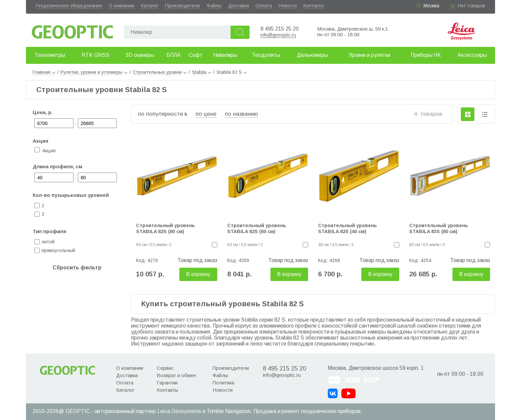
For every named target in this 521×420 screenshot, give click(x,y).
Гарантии (167, 383)
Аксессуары (472, 55)
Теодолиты (266, 55)
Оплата (264, 6)
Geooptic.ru (73, 30)
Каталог (150, 6)
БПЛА (174, 55)
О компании (122, 6)
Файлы (214, 6)
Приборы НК (426, 55)
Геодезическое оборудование (69, 6)
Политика (223, 383)
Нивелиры (225, 55)
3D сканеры (140, 55)
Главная (44, 72)
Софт (196, 55)
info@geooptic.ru (278, 35)
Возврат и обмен (176, 375)
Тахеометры (50, 55)
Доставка (239, 6)
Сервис (165, 368)
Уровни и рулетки (369, 55)
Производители (182, 6)
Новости (288, 6)
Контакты (314, 6)
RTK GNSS (95, 55)
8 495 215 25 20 (280, 29)
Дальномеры (312, 55)
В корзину (198, 274)
